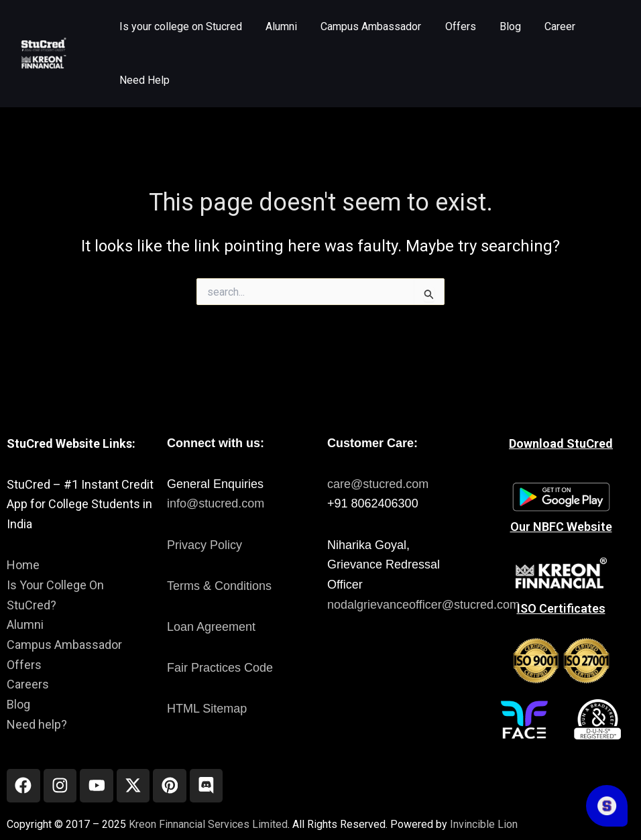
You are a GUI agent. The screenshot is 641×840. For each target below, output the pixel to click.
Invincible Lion (484, 824)
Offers (24, 665)
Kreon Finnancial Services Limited (208, 824)
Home (23, 565)
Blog (18, 704)
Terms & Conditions (219, 586)
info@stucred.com (216, 503)
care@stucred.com (378, 484)
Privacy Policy (205, 545)
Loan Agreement (211, 627)
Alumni (25, 624)
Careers (28, 684)
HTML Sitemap (207, 709)
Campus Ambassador (64, 645)
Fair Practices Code (220, 668)
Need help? (37, 724)
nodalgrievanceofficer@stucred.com (423, 605)
